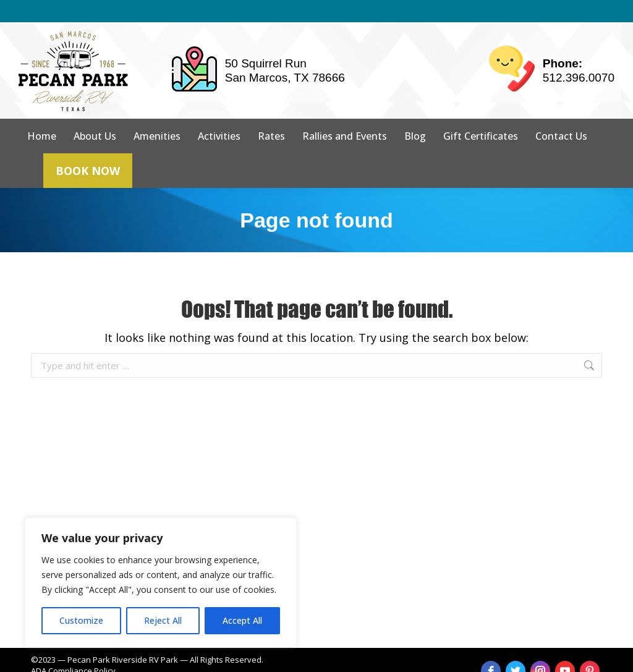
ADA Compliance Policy (73, 649)
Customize (81, 620)
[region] (161, 582)
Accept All (242, 620)
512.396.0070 (579, 55)
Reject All (163, 620)
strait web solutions (230, 660)
